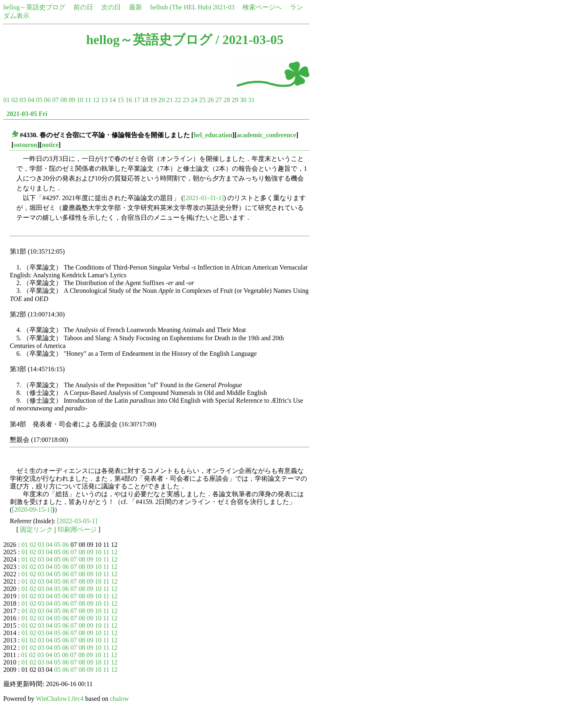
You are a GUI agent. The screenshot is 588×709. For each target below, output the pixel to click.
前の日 (83, 7)
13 (104, 100)
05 (39, 100)
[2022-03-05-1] (77, 521)
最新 (136, 7)
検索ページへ (262, 7)
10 (80, 100)
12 (96, 100)
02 (15, 100)
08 (64, 100)
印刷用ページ (77, 530)
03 (23, 100)
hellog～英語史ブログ (34, 7)
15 (120, 100)
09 (72, 100)
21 (169, 100)
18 (145, 100)
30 (243, 100)
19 (153, 100)
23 (186, 100)
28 (227, 100)
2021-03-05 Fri (27, 114)
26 (210, 100)
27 (218, 100)
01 (7, 100)
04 (31, 100)
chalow (119, 699)
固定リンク (36, 530)
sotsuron (25, 145)
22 (178, 100)
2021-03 (224, 7)
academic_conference (266, 135)
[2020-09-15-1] (32, 509)
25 (202, 100)
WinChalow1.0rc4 (60, 699)
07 (56, 100)
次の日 (111, 7)
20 (161, 100)
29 (235, 100)
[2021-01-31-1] (204, 198)
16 (129, 100)
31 (251, 100)
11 (88, 100)
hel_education (213, 135)
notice (50, 145)
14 (112, 100)
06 (47, 100)
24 (194, 100)
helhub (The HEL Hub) (181, 7)
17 (137, 100)
